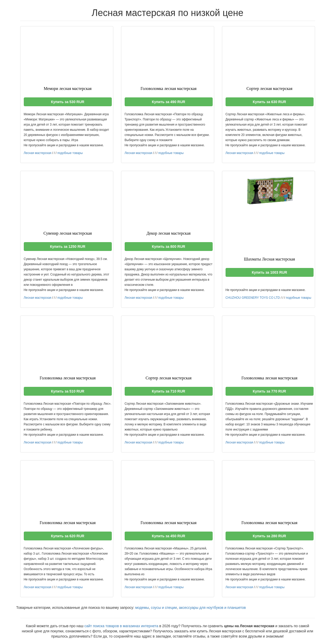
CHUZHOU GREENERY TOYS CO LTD (253, 298)
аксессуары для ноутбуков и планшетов (212, 608)
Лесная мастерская (38, 153)
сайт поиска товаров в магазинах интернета (121, 626)
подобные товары (70, 153)
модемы (142, 608)
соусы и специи (164, 608)
